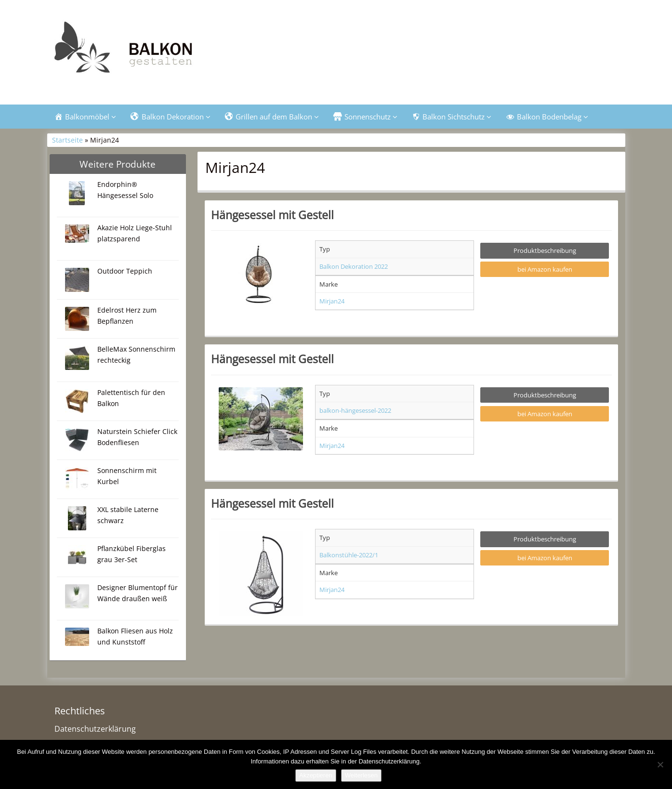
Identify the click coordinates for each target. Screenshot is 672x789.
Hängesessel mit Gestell (272, 215)
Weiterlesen (361, 775)
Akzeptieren (316, 775)
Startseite (67, 141)
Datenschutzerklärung (95, 729)
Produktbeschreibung (545, 251)
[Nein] (660, 764)
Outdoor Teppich (125, 271)
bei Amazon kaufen (545, 270)
